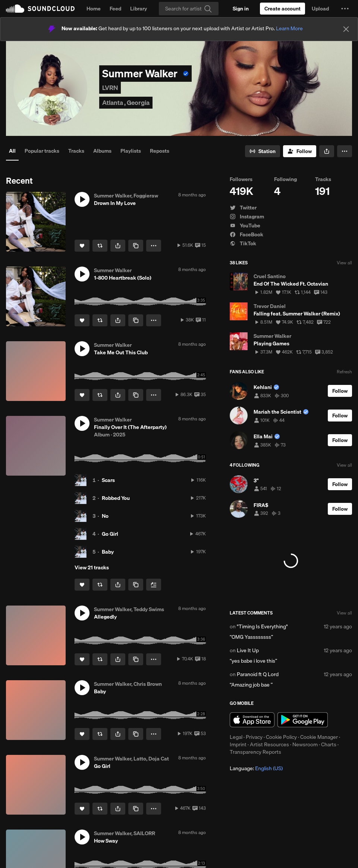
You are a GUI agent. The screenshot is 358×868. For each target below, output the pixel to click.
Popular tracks (42, 151)
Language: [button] (256, 768)
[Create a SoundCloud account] (282, 9)
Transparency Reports (255, 752)
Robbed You (116, 498)
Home (94, 9)
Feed (115, 9)
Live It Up (248, 650)
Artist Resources (269, 744)
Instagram (247, 217)
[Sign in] (241, 9)
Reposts (160, 151)
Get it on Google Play (303, 720)
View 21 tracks (92, 567)
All (12, 151)
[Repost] (100, 246)
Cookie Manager (319, 737)
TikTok (243, 243)
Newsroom (305, 744)
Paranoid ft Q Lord (258, 674)
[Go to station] (263, 151)
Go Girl (110, 534)
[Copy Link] (136, 246)
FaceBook (246, 234)
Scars (108, 480)
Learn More (289, 28)
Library (139, 9)
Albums (102, 151)
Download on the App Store (252, 720)
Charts (329, 744)
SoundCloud (40, 9)
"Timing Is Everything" (262, 626)
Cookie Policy (281, 737)
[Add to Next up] (154, 585)
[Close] (346, 29)
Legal (236, 737)
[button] (345, 9)
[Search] (189, 9)
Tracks (76, 151)
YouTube (245, 225)
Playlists (131, 151)
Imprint (238, 744)
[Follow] (300, 151)
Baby (108, 552)
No (105, 516)
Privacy (254, 737)
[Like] (82, 246)
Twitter (243, 208)
